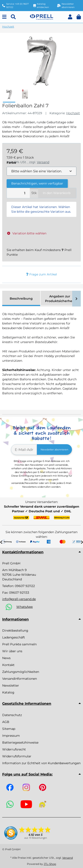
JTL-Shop (50, 864)
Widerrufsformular (17, 756)
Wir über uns (12, 651)
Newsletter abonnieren (54, 450)
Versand (68, 858)
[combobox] (41, 171)
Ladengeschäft (14, 637)
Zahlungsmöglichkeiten (21, 672)
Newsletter (11, 685)
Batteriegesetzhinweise (20, 742)
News (6, 658)
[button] (70, 17)
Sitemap (9, 729)
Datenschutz (12, 715)
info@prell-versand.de (19, 599)
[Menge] (18, 193)
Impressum (11, 736)
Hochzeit (73, 113)
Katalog (8, 692)
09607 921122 (25, 586)
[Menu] (4, 17)
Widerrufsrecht (14, 749)
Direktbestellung (15, 630)
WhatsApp (25, 607)
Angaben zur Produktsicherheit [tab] (60, 299)
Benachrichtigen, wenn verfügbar (37, 183)
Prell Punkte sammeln (19, 644)
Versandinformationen (20, 679)
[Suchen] (13, 17)
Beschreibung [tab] (21, 298)
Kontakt (8, 665)
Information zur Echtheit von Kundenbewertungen (41, 763)
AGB (6, 722)
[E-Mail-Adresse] (24, 450)
